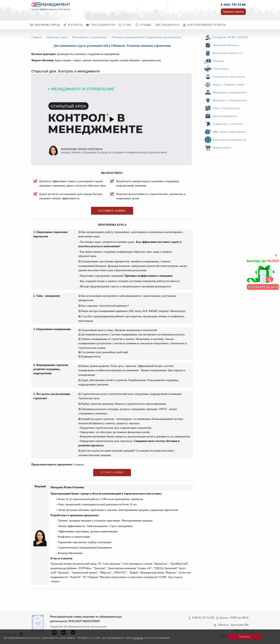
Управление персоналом (229, 77)
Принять (245, 637)
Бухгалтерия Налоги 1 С (228, 53)
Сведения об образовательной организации (78, 627)
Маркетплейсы (222, 148)
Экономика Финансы (226, 45)
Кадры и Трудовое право (229, 85)
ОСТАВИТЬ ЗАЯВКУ (112, 211)
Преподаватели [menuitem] (103, 25)
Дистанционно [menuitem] (167, 25)
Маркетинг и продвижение (230, 100)
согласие (138, 638)
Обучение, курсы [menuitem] (47, 25)
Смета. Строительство (226, 108)
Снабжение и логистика (228, 124)
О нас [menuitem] (127, 25)
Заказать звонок (233, 12)
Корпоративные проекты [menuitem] (207, 25)
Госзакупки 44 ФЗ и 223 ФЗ (230, 37)
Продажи (219, 61)
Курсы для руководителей (229, 140)
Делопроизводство (225, 116)
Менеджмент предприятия (230, 92)
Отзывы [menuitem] (145, 25)
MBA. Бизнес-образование (230, 132)
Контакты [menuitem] (75, 25)
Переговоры (221, 69)
